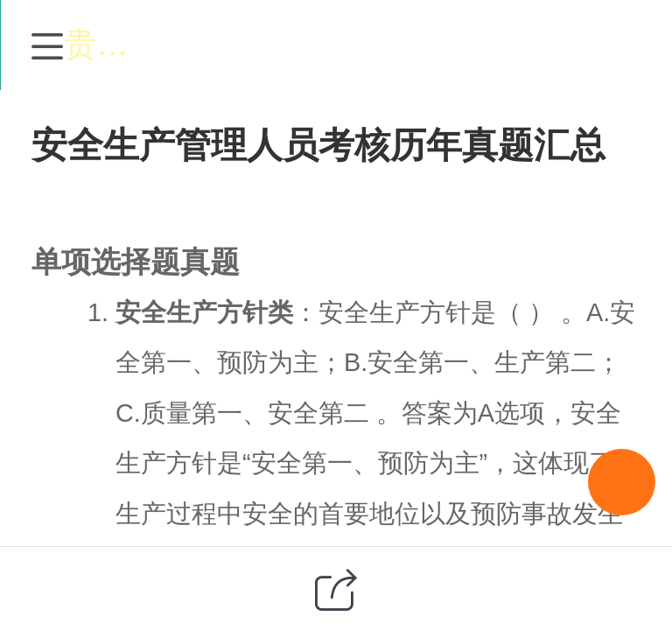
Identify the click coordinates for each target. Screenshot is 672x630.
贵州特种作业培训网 (375, 44)
